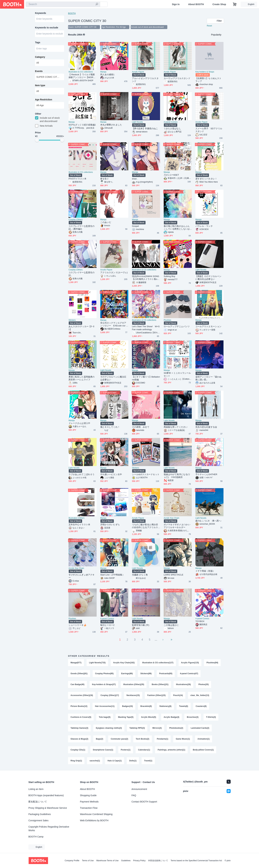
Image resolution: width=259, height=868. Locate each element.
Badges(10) (127, 706)
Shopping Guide (88, 795)
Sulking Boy (169, 276)
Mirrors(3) (157, 728)
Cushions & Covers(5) (81, 717)
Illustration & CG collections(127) (158, 663)
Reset (209, 26)
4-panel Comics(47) (189, 674)
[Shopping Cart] (235, 4)
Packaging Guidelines (40, 814)
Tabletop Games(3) (79, 728)
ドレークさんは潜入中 (79, 423)
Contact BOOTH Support (144, 802)
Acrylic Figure (138, 72)
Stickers (72, 320)
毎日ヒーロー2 (107, 625)
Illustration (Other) (76, 518)
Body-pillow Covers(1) (203, 750)
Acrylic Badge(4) (172, 717)
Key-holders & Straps (205, 72)
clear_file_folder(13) (200, 695)
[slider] (37, 140)
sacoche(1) (95, 761)
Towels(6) (184, 706)
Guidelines (126, 861)
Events (39, 71)
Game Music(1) (183, 739)
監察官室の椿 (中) (141, 625)
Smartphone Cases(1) (103, 750)
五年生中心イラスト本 (79, 525)
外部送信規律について (158, 861)
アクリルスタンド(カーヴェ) (114, 272)
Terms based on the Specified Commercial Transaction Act (196, 861)
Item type (40, 85)
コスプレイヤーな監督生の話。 (82, 274)
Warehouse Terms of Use (107, 861)
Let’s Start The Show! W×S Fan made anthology (146, 328)
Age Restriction (44, 100)
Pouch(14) (178, 695)
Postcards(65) (166, 674)
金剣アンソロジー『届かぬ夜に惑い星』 (208, 378)
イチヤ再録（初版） (205, 571)
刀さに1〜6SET (171, 175)
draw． (135, 179)
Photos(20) (203, 684)
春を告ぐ (105, 179)
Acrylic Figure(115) (190, 663)
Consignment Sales (38, 820)
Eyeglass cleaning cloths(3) (109, 728)
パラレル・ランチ (204, 226)
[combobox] (63, 4)
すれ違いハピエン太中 (111, 474)
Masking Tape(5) (126, 717)
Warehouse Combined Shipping (96, 814)
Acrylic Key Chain (171, 518)
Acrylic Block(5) (149, 717)
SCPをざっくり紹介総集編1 (82, 125)
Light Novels (137, 122)
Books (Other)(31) (160, 684)
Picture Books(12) (79, 706)
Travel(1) (148, 761)
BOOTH (72, 13)
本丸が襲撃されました (111, 125)
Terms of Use (88, 861)
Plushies (167, 320)
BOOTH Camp (36, 837)
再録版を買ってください (176, 427)
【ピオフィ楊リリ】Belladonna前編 (146, 378)
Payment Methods (89, 802)
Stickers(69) (146, 674)
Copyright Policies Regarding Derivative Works (49, 829)
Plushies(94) (212, 663)
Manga (103, 72)
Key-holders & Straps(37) (104, 684)
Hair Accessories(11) (105, 706)
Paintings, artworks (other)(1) (171, 750)
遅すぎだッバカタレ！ (206, 179)
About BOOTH (196, 4)
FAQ (134, 795)
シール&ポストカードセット (146, 474)
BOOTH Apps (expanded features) (46, 795)
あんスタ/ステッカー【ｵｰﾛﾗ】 (81, 328)
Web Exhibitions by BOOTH (94, 820)
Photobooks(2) (176, 728)
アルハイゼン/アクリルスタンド (145, 80)
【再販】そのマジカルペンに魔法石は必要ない (208, 278)
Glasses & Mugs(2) (79, 739)
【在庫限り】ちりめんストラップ (208, 80)
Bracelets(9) (146, 706)
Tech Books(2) (143, 739)
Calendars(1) (144, 750)
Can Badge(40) (77, 684)
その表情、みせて (141, 427)
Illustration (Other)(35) (134, 684)
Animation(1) (204, 739)
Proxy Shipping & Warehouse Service (48, 808)
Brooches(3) (193, 717)
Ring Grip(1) (76, 761)
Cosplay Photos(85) (104, 674)
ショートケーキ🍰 (77, 625)
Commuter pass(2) (119, 739)
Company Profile (72, 861)
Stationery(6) (165, 706)
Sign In (176, 4)
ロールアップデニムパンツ (177, 326)
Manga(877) (76, 663)
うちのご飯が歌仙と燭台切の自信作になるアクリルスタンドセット (145, 526)
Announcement (139, 789)
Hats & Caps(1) (115, 761)
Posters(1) (126, 750)
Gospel (135, 226)
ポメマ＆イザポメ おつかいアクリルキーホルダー (177, 526)
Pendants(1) (163, 739)
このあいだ (106, 222)
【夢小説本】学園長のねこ (145, 129)
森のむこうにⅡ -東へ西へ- (209, 521)
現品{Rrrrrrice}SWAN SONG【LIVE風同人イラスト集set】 (146, 278)
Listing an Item (36, 789)
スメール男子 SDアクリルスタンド (209, 130)
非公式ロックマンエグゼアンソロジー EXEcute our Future (114, 324)
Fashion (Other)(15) (157, 695)
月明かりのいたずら (110, 525)
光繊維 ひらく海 (140, 575)
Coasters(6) (201, 706)
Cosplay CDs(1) (78, 750)
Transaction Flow (89, 808)
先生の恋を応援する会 (206, 427)
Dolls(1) (133, 761)
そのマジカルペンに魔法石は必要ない (113, 378)
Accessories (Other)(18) (82, 695)
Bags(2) (99, 739)
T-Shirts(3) (211, 717)
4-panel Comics (171, 122)
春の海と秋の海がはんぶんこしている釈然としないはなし (177, 228)
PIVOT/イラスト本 (78, 179)
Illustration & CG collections (81, 72)
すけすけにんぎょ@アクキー (82, 576)
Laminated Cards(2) (200, 728)
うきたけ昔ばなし (172, 129)
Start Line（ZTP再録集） (112, 575)
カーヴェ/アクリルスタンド (177, 78)
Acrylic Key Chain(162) (124, 663)
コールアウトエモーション (208, 326)
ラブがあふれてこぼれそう (82, 474)
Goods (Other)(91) (79, 674)
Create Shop (219, 4)
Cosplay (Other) (76, 220)
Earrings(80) (127, 674)
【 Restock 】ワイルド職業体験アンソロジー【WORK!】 (82, 76)
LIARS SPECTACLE (174, 575)
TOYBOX (200, 621)
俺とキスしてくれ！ (110, 427)
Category (40, 57)
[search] (97, 4)
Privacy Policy (139, 861)
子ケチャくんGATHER (206, 474)
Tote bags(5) (105, 717)
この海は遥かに (171, 625)
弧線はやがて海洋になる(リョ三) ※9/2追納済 (177, 476)
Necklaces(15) (133, 695)
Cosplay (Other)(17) (110, 695)
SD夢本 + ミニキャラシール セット (177, 374)
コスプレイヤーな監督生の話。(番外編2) (82, 227)
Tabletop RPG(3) (137, 728)
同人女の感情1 (107, 75)
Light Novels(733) (97, 663)
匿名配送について (38, 802)
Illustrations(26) (183, 684)
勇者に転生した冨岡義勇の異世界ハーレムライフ (82, 378)
